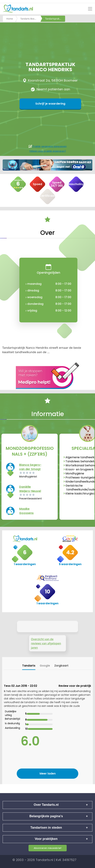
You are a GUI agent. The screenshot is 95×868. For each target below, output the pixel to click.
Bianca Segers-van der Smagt (30, 467)
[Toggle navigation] (90, 9)
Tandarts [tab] (29, 666)
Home (10, 19)
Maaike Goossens (26, 511)
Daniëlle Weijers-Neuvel (30, 489)
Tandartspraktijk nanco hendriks (55, 19)
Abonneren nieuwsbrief (48, 848)
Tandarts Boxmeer (30, 19)
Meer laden (48, 774)
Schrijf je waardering (50, 104)
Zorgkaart (61, 666)
